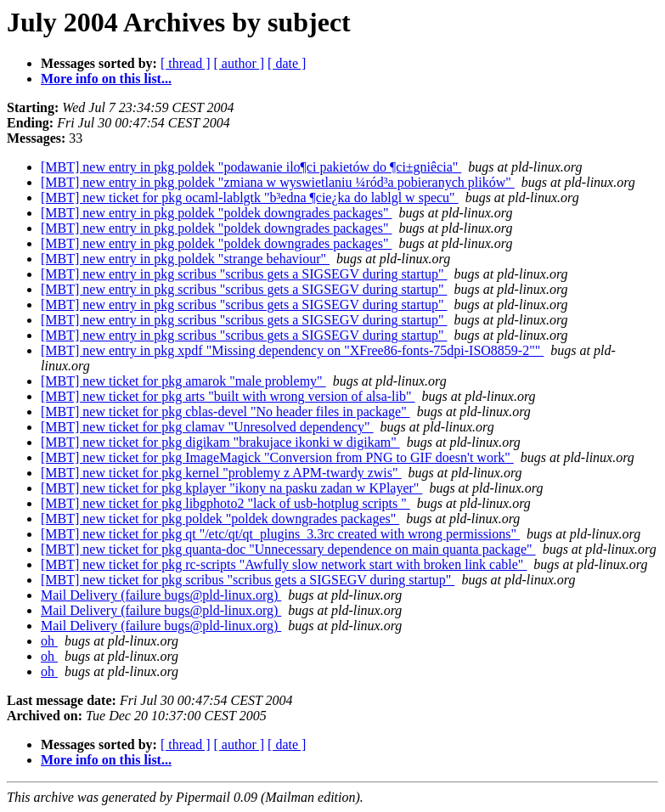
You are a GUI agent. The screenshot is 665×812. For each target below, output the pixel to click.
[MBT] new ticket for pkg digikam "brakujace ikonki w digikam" (220, 442)
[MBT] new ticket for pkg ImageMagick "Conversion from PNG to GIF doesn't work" (277, 457)
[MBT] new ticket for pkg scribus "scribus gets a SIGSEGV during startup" (248, 580)
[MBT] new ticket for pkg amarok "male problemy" (183, 381)
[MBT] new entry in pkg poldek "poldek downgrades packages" (216, 213)
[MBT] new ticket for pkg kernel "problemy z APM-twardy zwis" (221, 473)
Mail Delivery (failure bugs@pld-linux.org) (161, 595)
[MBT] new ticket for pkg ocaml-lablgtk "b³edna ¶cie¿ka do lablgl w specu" (250, 197)
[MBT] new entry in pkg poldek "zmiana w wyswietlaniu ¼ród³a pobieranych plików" (278, 182)
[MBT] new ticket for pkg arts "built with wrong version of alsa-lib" (228, 396)
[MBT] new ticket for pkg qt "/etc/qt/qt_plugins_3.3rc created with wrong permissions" (280, 534)
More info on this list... (106, 79)
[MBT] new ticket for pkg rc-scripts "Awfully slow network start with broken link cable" (284, 564)
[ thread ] (186, 63)
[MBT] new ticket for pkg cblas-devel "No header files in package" (225, 412)
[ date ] (287, 63)
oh (49, 641)
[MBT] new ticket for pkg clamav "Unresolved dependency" (207, 427)
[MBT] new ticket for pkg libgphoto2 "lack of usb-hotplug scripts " (225, 503)
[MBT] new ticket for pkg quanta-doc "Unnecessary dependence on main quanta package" (288, 549)
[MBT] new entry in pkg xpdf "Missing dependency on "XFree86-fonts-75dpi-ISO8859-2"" (292, 350)
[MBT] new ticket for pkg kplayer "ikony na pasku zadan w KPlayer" (231, 488)
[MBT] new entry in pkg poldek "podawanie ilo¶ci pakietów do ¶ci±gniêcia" (251, 167)
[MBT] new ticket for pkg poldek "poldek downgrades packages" (220, 519)
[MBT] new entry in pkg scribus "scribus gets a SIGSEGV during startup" (244, 274)
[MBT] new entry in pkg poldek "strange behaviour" (185, 259)
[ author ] (240, 63)
